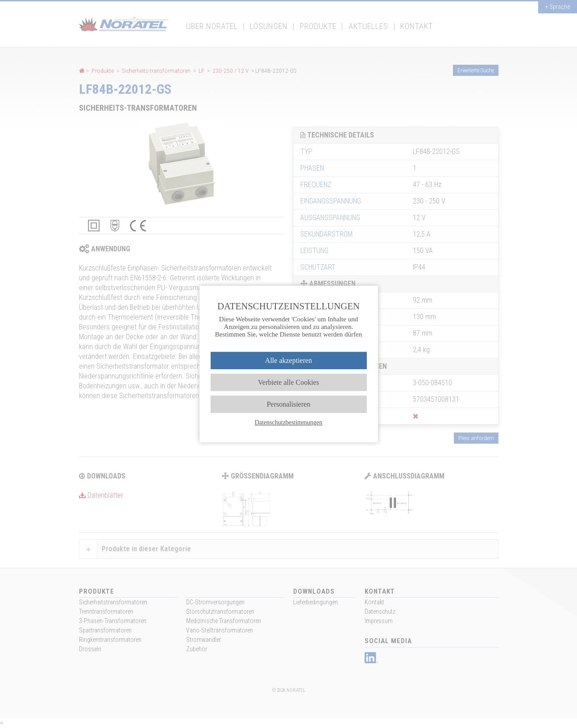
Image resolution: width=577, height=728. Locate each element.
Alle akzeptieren (288, 360)
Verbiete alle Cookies (288, 382)
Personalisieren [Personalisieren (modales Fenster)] (289, 404)
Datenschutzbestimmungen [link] (289, 422)
